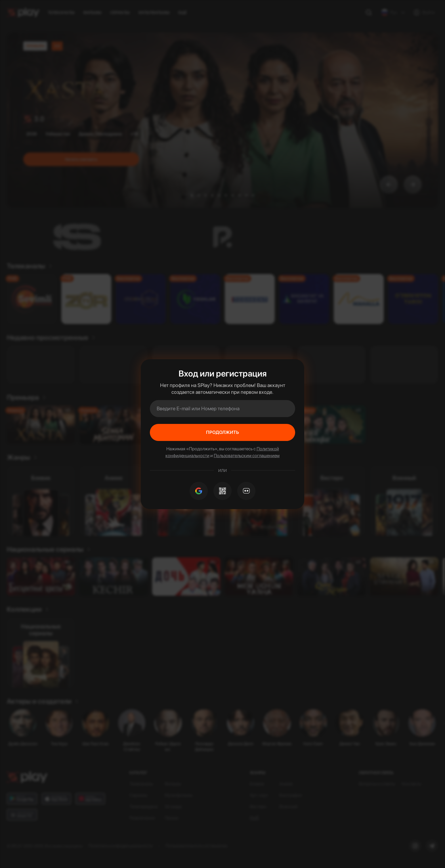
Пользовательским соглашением (247, 456)
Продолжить (222, 432)
